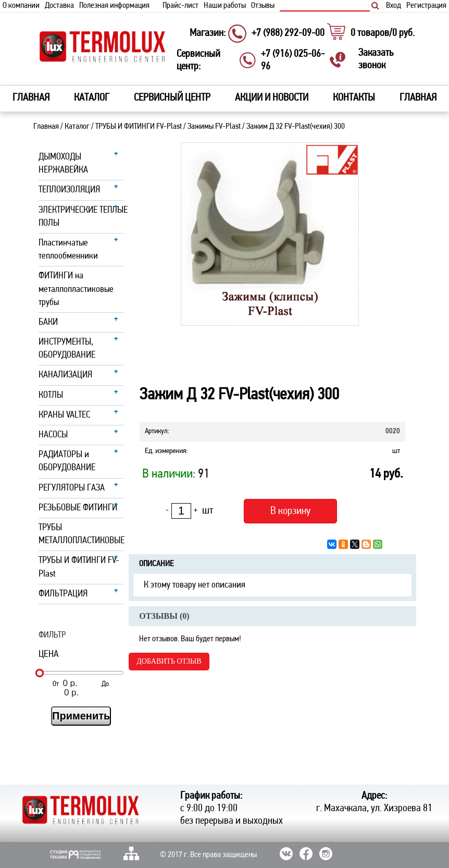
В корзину (290, 511)
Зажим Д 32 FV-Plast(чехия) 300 (296, 127)
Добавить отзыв (169, 661)
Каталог (77, 127)
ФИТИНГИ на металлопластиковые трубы (76, 289)
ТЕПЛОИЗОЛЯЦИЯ (69, 190)
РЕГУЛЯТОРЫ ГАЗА (72, 488)
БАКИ (48, 322)
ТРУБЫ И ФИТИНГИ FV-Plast (139, 127)
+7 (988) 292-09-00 (288, 33)
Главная (31, 98)
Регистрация (426, 6)
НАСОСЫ (53, 435)
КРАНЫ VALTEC (64, 415)
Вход (394, 6)
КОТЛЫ (51, 395)
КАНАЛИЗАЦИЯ (65, 375)
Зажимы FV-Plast (214, 127)
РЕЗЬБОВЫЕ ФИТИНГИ (78, 508)
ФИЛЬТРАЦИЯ (63, 594)
